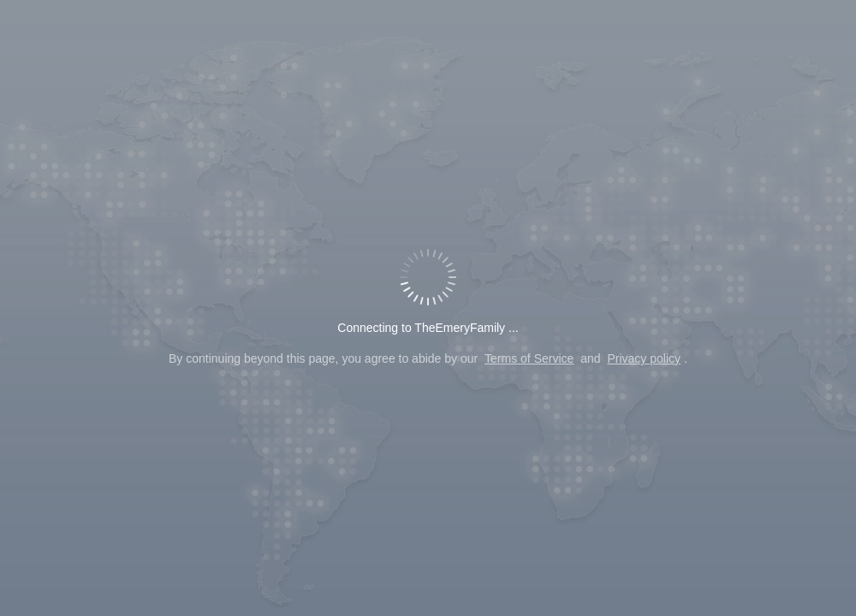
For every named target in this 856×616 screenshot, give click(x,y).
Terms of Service (529, 358)
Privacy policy (644, 358)
